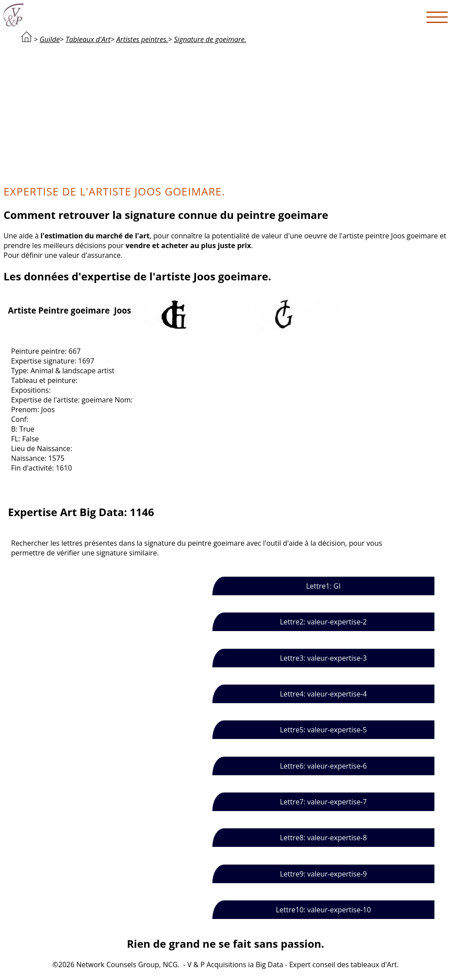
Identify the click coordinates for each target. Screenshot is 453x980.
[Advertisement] (226, 113)
